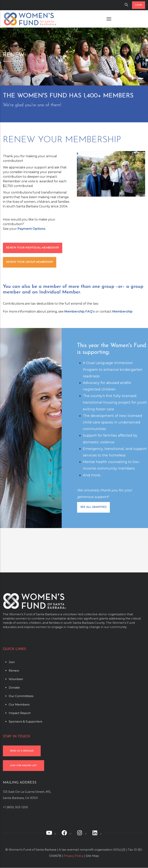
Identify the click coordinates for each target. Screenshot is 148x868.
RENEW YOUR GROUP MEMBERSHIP (30, 262)
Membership (122, 311)
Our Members (19, 704)
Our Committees (21, 696)
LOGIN (139, 5)
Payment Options (31, 229)
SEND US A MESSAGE (22, 751)
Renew (14, 671)
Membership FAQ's (80, 311)
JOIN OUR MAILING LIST (24, 766)
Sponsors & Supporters (25, 721)
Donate (14, 688)
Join (12, 662)
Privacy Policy (74, 856)
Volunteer (16, 679)
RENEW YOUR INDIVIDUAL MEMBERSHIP (33, 248)
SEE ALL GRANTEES (93, 507)
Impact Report (20, 713)
